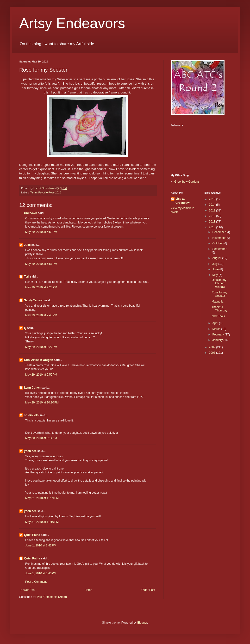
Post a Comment (36, 582)
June (216, 269)
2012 (212, 216)
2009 (212, 347)
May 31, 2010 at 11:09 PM (42, 498)
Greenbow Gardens (187, 182)
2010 (212, 227)
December (219, 232)
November (219, 238)
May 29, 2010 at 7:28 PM (41, 287)
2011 (212, 222)
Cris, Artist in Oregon (39, 360)
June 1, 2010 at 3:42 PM (41, 545)
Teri (27, 277)
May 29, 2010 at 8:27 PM (41, 347)
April (216, 323)
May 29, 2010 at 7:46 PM (41, 315)
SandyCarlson (34, 300)
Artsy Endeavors (72, 23)
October (218, 243)
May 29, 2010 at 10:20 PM (42, 402)
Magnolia (217, 302)
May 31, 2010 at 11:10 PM (42, 522)
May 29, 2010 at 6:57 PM (41, 264)
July (215, 264)
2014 (212, 205)
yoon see (30, 451)
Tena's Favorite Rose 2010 (46, 192)
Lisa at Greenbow (183, 201)
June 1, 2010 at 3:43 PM (41, 573)
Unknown (31, 213)
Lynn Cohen (32, 388)
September (219, 249)
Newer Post (28, 590)
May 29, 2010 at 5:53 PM (41, 232)
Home (88, 590)
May (215, 275)
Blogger (142, 623)
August (217, 258)
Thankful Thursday (219, 309)
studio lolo (31, 415)
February (218, 334)
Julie (27, 245)
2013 (212, 211)
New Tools (218, 316)
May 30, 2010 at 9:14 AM (41, 438)
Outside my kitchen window (219, 283)
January (218, 340)
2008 (212, 353)
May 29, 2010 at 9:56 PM (41, 375)
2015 (212, 199)
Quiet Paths (32, 535)
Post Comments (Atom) (52, 597)
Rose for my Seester (219, 294)
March (217, 329)
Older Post (148, 590)
